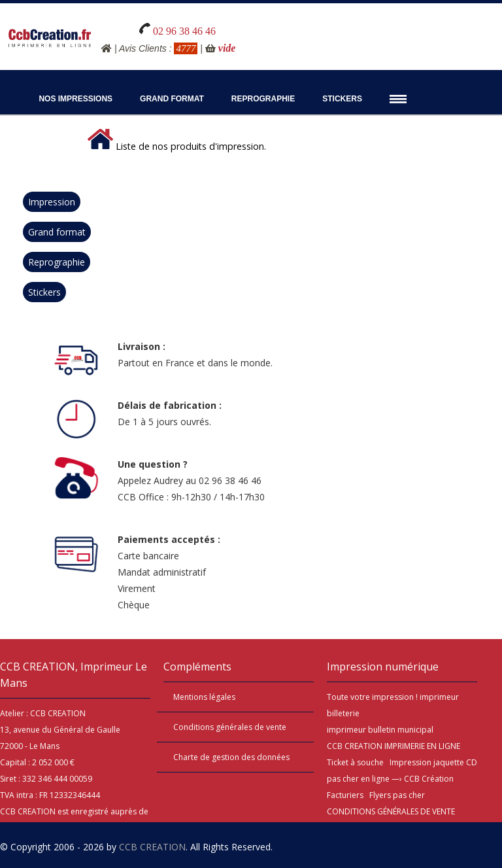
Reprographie (263, 99)
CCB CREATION (152, 847)
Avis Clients (143, 48)
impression (393, 697)
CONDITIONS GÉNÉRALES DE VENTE (391, 811)
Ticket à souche (355, 762)
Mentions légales (204, 697)
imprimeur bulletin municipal (380, 730)
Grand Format (172, 99)
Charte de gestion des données (231, 757)
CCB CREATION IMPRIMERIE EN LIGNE (393, 746)
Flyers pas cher (397, 795)
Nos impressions (75, 99)
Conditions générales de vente (230, 727)
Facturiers (345, 795)
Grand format (57, 232)
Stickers (342, 99)
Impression (52, 202)
